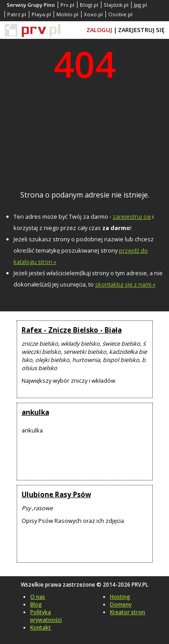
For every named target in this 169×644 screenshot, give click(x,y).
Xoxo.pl (93, 14)
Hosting (120, 597)
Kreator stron (128, 612)
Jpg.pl (140, 5)
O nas (38, 597)
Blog (36, 604)
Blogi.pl (89, 5)
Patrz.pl (17, 14)
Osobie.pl (120, 14)
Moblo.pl (67, 14)
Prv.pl (67, 5)
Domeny (121, 604)
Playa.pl (41, 14)
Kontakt (41, 628)
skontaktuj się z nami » (125, 284)
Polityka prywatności (46, 616)
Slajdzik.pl (116, 5)
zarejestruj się (132, 216)
